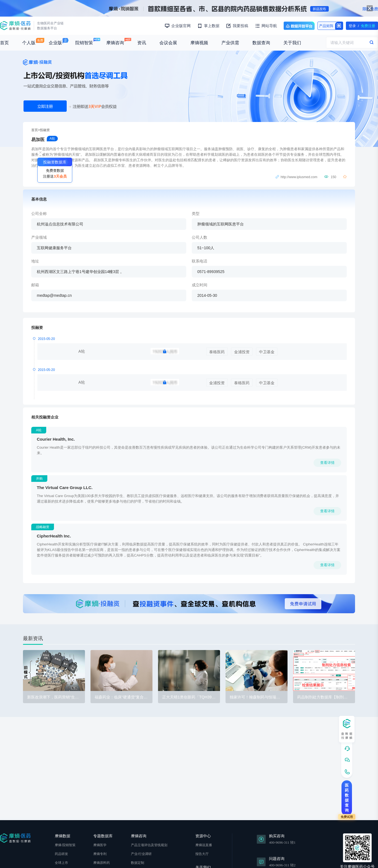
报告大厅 (202, 854)
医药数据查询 (347, 798)
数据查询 (261, 43)
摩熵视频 (199, 43)
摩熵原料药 (102, 863)
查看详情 (327, 463)
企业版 (55, 43)
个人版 (29, 43)
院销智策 (84, 43)
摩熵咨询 (115, 43)
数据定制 (138, 863)
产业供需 (230, 43)
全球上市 (61, 863)
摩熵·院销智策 (65, 845)
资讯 (142, 43)
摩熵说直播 (204, 845)
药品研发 (61, 854)
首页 (4, 43)
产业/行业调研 (141, 854)
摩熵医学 (100, 845)
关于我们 (292, 43)
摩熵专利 (100, 854)
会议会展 (168, 43)
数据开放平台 (299, 26)
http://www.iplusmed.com (299, 177)
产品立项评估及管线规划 (149, 845)
